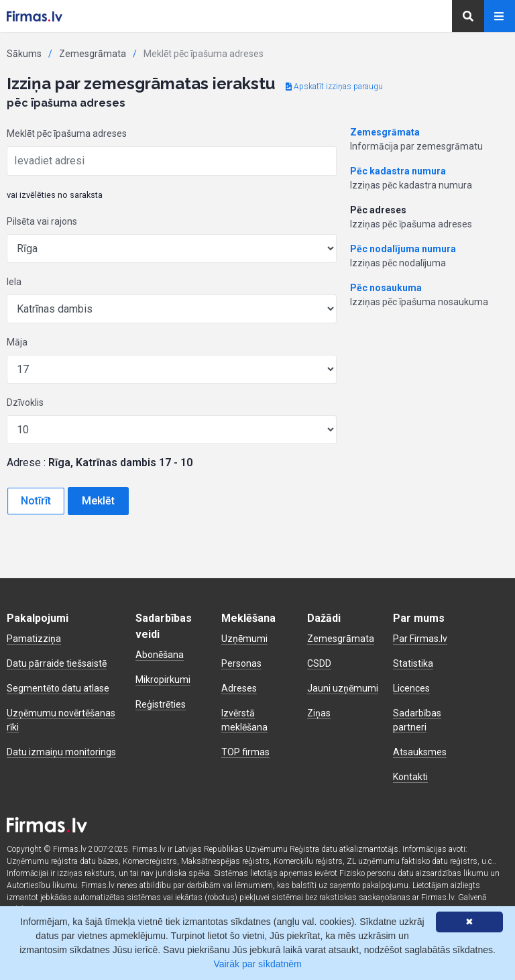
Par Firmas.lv (420, 639)
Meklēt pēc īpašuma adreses (67, 133)
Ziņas (319, 713)
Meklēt (98, 501)
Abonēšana (160, 655)
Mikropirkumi (163, 679)
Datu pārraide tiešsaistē (57, 663)
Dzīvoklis (25, 402)
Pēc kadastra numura (398, 171)
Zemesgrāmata (93, 54)
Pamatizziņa (34, 639)
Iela (14, 282)
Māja (17, 342)
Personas (241, 663)
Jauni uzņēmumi (343, 688)
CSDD (319, 663)
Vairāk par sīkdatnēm (257, 964)
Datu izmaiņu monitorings (61, 752)
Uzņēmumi (244, 639)
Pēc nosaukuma (386, 288)
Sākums (24, 54)
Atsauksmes (420, 752)
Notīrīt (36, 501)
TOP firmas (245, 752)
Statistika (413, 663)
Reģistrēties (161, 704)
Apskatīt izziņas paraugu (334, 87)
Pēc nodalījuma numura (403, 249)
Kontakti (410, 777)
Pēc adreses (378, 210)
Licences (411, 688)
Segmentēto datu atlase (58, 688)
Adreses (239, 688)
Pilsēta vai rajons (42, 221)
